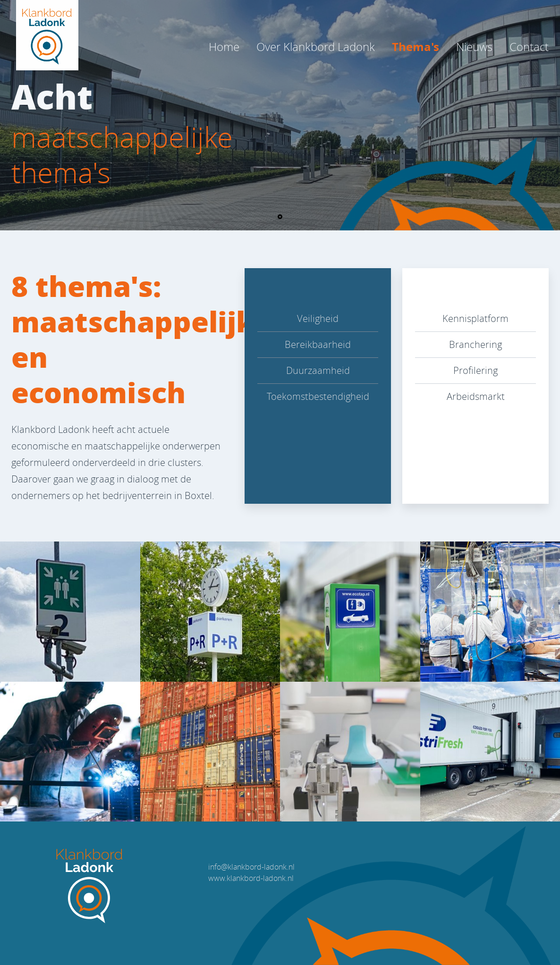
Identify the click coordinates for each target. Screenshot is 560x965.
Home (224, 47)
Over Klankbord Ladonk (316, 47)
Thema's (416, 47)
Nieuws (474, 47)
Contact (529, 47)
